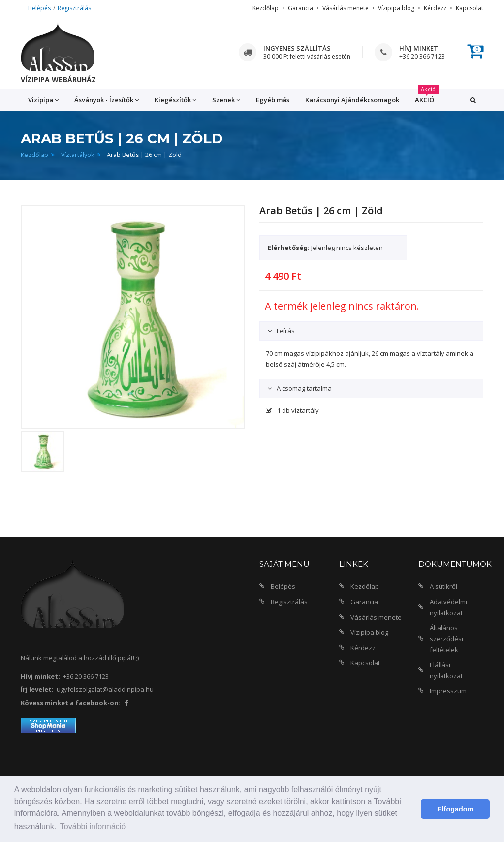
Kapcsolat (470, 8)
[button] (473, 100)
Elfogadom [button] (455, 809)
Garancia (300, 8)
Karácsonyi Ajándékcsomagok (352, 100)
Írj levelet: (37, 689)
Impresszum (448, 691)
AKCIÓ (427, 97)
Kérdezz (435, 8)
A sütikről (443, 586)
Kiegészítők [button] (175, 100)
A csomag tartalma (303, 388)
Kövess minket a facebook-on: (71, 703)
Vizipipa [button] (43, 100)
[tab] (371, 331)
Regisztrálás (74, 8)
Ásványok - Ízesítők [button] (107, 100)
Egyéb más (273, 100)
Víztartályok (78, 155)
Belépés (39, 8)
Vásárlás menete (346, 8)
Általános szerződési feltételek (446, 639)
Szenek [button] (226, 100)
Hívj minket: (40, 676)
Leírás (285, 331)
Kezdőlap (266, 8)
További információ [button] (93, 826)
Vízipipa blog (396, 8)
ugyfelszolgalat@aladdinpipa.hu (105, 689)
